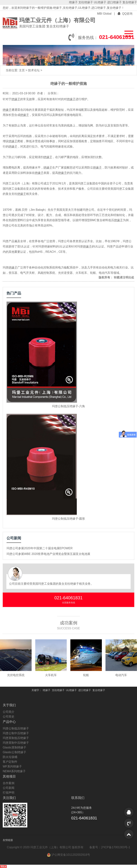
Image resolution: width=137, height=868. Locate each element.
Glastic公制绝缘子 (14, 752)
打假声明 (9, 793)
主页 (22, 70)
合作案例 (9, 783)
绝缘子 (73, 2)
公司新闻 (9, 788)
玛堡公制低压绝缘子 (16, 728)
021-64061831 (117, 37)
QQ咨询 (125, 14)
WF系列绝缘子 (12, 766)
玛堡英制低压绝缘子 (16, 738)
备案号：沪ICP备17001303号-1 (110, 847)
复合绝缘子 (130, 2)
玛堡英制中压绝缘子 (16, 743)
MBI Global (105, 14)
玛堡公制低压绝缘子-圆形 (68, 519)
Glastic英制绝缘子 (14, 747)
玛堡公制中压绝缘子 (16, 733)
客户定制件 (10, 762)
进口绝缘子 (114, 2)
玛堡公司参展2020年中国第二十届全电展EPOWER (40, 548)
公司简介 (9, 712)
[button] (127, 33)
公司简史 (9, 717)
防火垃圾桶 (10, 757)
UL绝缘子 (100, 2)
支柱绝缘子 (86, 2)
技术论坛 (34, 70)
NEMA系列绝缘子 (14, 771)
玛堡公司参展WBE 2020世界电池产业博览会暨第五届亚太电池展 (48, 554)
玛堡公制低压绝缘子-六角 (68, 406)
